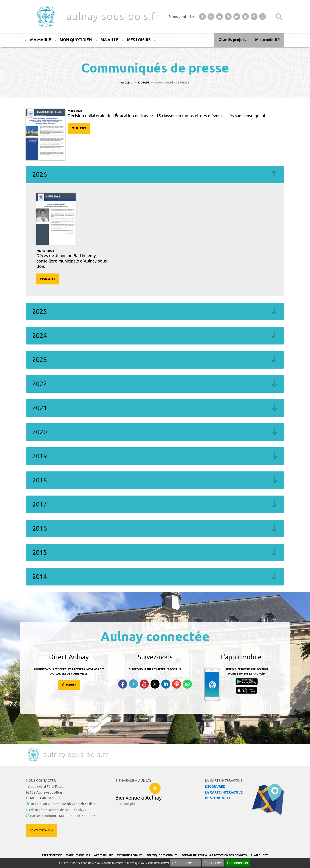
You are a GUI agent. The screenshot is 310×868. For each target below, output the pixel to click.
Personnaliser (238, 863)
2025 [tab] (155, 312)
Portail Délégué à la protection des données (214, 855)
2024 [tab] (155, 336)
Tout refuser (213, 863)
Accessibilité (103, 855)
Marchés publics (78, 855)
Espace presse (52, 855)
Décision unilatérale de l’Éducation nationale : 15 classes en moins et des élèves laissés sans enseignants (168, 116)
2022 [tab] (155, 384)
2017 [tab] (155, 504)
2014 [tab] (155, 577)
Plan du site (260, 855)
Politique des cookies (162, 855)
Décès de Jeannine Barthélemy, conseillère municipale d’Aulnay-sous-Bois (72, 261)
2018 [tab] (155, 480)
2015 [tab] (155, 553)
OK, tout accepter (185, 863)
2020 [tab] (155, 432)
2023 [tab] (155, 360)
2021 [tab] (155, 408)
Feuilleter (79, 128)
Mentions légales (130, 855)
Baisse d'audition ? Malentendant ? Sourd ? (62, 816)
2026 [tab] (155, 175)
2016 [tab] (155, 528)
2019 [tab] (155, 456)
